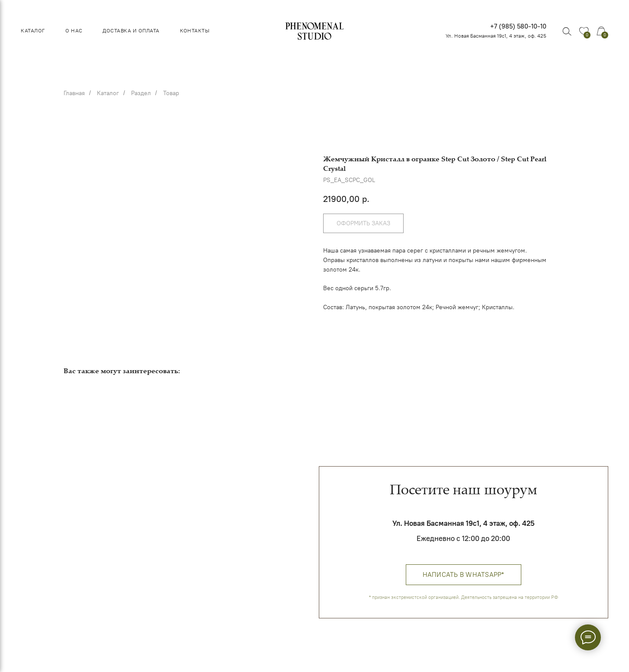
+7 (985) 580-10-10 (518, 26)
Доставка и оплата (131, 30)
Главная (74, 93)
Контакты (195, 30)
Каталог (33, 30)
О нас (74, 30)
